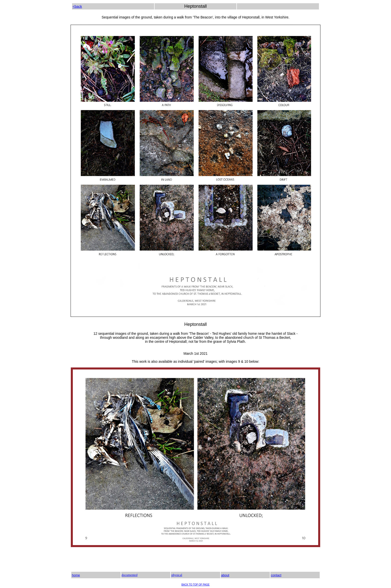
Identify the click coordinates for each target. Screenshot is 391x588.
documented (130, 575)
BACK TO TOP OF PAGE (196, 585)
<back (77, 6)
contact (276, 575)
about (225, 575)
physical (177, 575)
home (76, 575)
